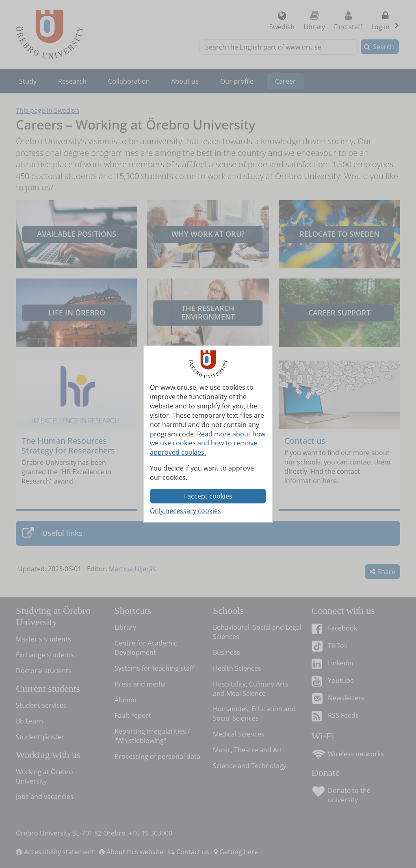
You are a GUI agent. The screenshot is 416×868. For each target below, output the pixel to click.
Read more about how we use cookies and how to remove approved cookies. (208, 443)
